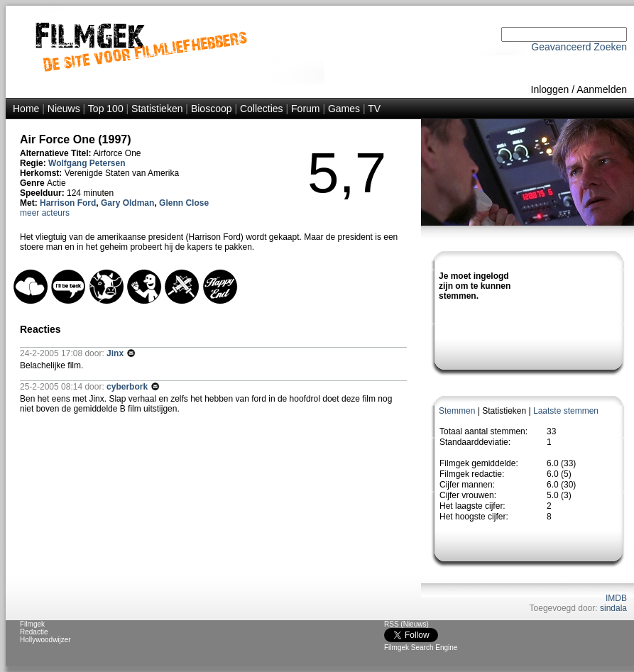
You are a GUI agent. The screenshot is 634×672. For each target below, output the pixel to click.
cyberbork (128, 387)
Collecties (262, 109)
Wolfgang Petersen (87, 163)
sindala (613, 608)
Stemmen (457, 411)
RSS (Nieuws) (406, 624)
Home (26, 109)
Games (344, 109)
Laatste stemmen (566, 411)
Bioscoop (212, 109)
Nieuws (64, 109)
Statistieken (157, 109)
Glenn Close (184, 203)
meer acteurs (45, 213)
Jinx (116, 353)
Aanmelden (602, 89)
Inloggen (550, 89)
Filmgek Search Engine (421, 648)
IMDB (616, 598)
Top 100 (106, 109)
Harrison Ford (68, 203)
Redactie (34, 632)
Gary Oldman (127, 203)
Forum (305, 109)
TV (374, 109)
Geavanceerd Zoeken (579, 47)
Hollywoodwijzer (45, 640)
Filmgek (32, 624)
